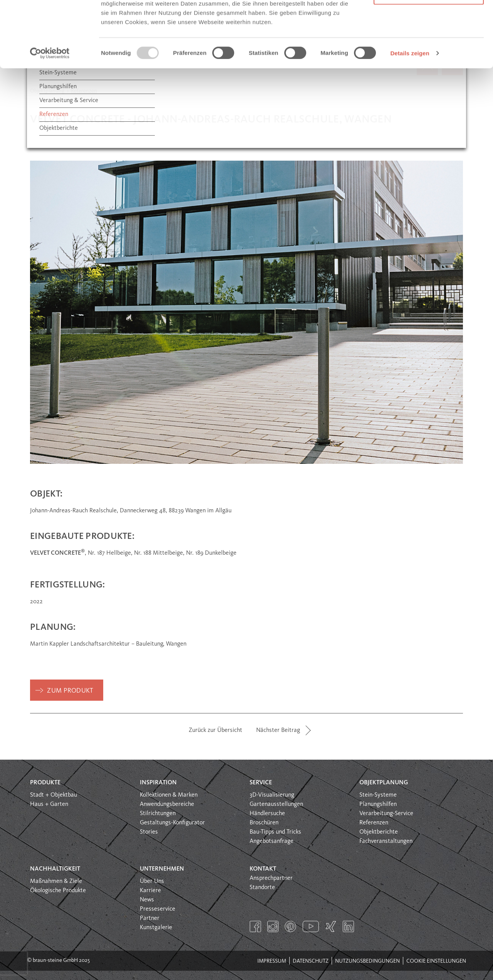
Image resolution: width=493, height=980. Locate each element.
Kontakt (263, 869)
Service (261, 783)
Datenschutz (311, 961)
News (147, 900)
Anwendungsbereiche (167, 804)
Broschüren (264, 823)
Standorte (262, 888)
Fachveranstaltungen (386, 841)
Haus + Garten (49, 804)
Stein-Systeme (378, 795)
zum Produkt (70, 691)
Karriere (150, 891)
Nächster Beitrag (278, 730)
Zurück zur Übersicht (215, 730)
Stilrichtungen (158, 814)
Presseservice (158, 909)
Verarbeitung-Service (386, 814)
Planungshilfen (378, 804)
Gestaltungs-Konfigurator (172, 823)
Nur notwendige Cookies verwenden (429, 50)
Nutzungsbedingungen (367, 961)
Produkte (45, 783)
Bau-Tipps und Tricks (275, 832)
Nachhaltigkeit (55, 869)
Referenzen (374, 823)
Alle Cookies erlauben (429, 20)
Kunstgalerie (156, 928)
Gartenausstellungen (276, 804)
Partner (150, 918)
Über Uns (152, 881)
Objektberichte (379, 832)
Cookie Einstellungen (436, 961)
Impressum (272, 961)
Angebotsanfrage (272, 841)
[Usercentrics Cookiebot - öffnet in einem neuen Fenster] (50, 115)
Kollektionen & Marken (169, 795)
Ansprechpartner (271, 878)
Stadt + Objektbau (54, 795)
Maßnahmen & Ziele (56, 881)
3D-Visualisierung (272, 795)
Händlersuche (267, 814)
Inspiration (158, 783)
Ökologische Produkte (58, 891)
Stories (149, 832)
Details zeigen (410, 115)
